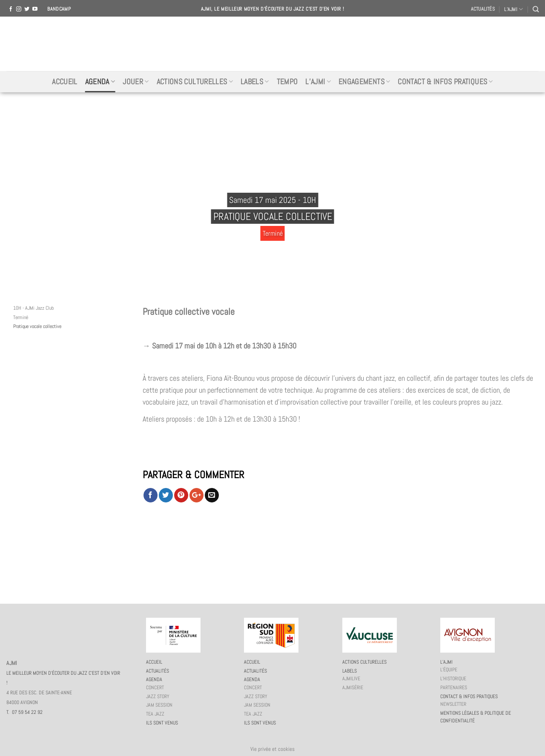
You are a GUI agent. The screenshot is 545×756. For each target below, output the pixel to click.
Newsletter (453, 704)
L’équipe (449, 670)
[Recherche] (536, 9)
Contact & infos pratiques (445, 82)
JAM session (159, 705)
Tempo (287, 82)
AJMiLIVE (351, 679)
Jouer (136, 82)
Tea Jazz (155, 714)
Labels (255, 82)
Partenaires (454, 688)
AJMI (272, 44)
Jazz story (158, 696)
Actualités (483, 9)
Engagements (364, 82)
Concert (155, 688)
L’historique (453, 679)
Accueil (65, 82)
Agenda (100, 82)
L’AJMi (318, 82)
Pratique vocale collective (37, 326)
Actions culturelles (195, 82)
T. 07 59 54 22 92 (24, 712)
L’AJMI (513, 9)
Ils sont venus (162, 723)
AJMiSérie (353, 688)
